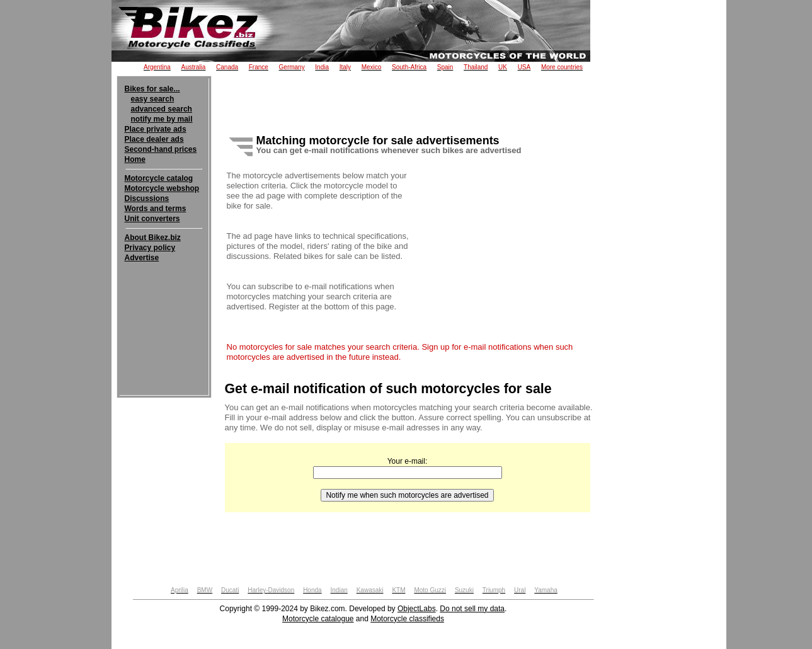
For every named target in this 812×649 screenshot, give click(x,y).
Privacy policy (150, 248)
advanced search (162, 109)
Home (135, 159)
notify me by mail (162, 119)
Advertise (142, 258)
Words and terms (156, 209)
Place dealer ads (154, 139)
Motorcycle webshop (162, 188)
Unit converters (152, 219)
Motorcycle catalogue (318, 619)
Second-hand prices (161, 149)
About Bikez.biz (153, 238)
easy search (153, 99)
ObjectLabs (417, 609)
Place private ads (156, 129)
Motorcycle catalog (159, 178)
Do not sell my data (472, 609)
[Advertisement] (164, 301)
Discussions (147, 198)
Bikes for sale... (152, 89)
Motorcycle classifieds (407, 619)
